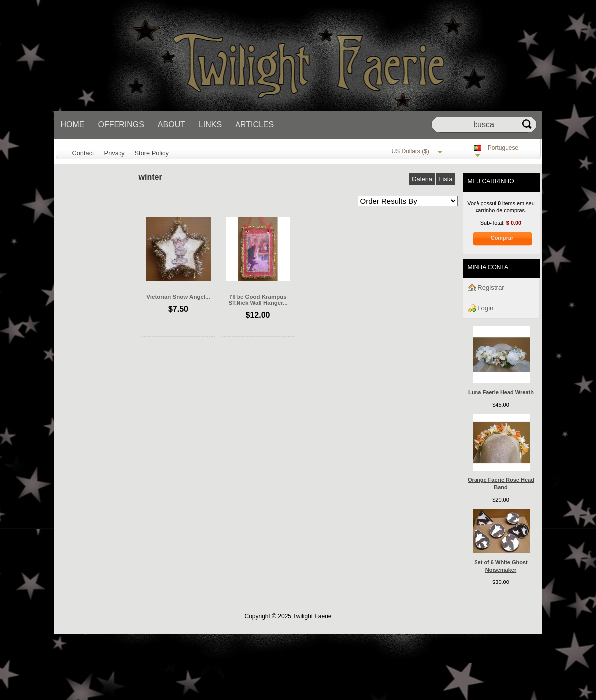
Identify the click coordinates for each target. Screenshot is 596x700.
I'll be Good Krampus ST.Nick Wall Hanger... (258, 300)
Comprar (502, 238)
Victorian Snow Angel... (178, 297)
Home (73, 125)
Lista (445, 179)
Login (481, 308)
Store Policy (152, 153)
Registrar (486, 288)
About (172, 125)
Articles (254, 125)
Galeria (422, 179)
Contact (83, 153)
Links (210, 125)
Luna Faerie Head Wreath (501, 392)
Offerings (121, 125)
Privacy (115, 153)
